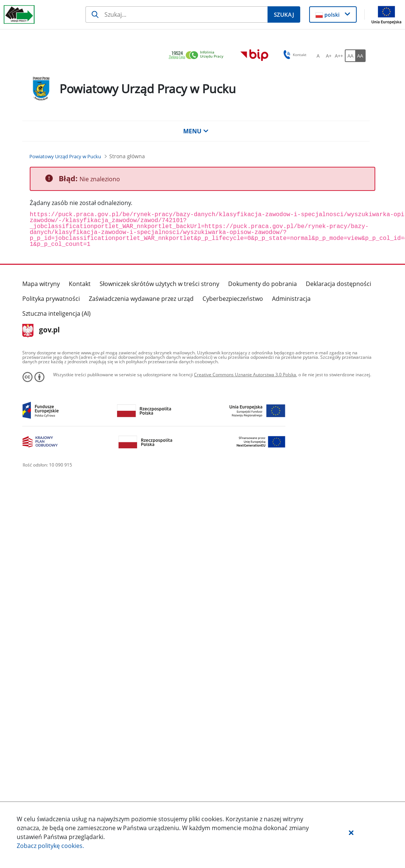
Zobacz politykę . (50, 846)
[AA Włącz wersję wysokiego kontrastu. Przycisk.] (360, 56)
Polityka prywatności (51, 299)
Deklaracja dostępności (338, 284)
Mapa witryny (41, 284)
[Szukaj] (176, 14)
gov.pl (41, 331)
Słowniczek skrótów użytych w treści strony (159, 284)
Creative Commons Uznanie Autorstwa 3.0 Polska (245, 375)
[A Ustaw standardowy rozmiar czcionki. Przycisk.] (318, 56)
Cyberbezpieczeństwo (233, 299)
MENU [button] (196, 131)
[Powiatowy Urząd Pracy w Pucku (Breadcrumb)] (65, 156)
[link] (198, 56)
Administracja (291, 299)
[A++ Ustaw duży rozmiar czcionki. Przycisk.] (339, 56)
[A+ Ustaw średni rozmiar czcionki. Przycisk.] (328, 56)
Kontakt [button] (294, 55)
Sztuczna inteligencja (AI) (56, 313)
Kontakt (80, 284)
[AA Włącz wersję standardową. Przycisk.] (350, 56)
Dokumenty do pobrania (263, 284)
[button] (351, 832)
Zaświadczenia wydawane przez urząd (141, 299)
